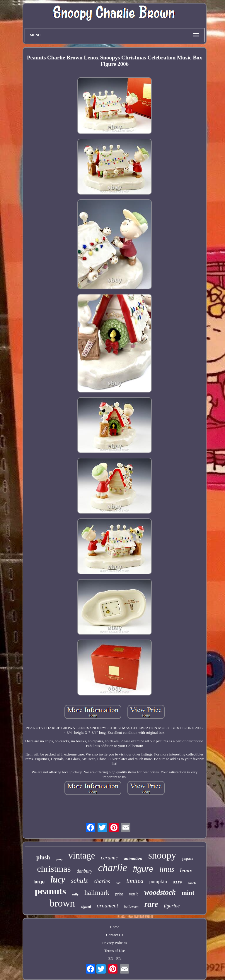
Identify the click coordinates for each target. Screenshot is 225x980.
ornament (108, 906)
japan (187, 858)
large (39, 882)
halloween (131, 907)
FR (119, 958)
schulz (79, 881)
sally (75, 894)
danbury (84, 871)
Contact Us (115, 935)
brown (62, 903)
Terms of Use (115, 951)
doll (118, 883)
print (119, 894)
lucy (58, 880)
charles (102, 881)
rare (151, 904)
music (134, 894)
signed (86, 906)
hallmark (97, 892)
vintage (82, 855)
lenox (186, 871)
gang (59, 859)
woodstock (160, 892)
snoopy (162, 855)
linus (167, 869)
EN (111, 958)
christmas (54, 869)
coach (192, 883)
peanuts (51, 891)
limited (135, 881)
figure (143, 869)
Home (115, 927)
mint (188, 893)
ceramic (110, 858)
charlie (113, 868)
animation (133, 858)
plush (43, 857)
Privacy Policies (115, 943)
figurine (172, 906)
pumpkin (158, 882)
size (177, 882)
